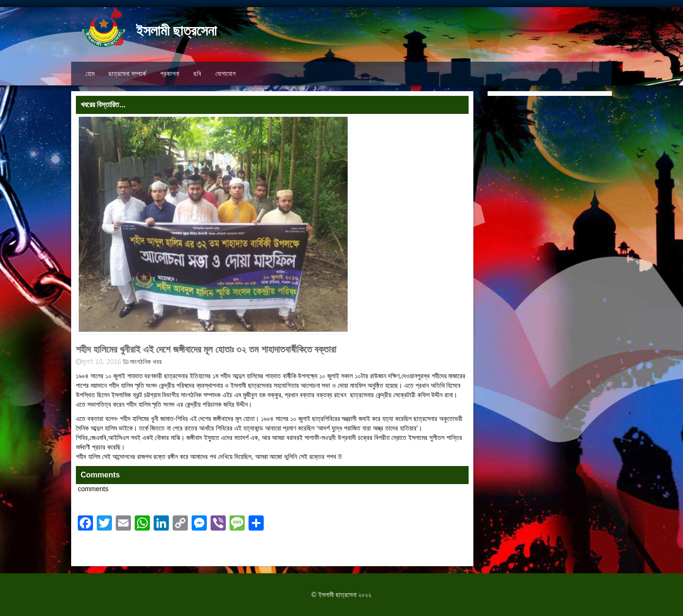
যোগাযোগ (226, 74)
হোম (90, 74)
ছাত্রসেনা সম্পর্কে (127, 74)
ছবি (197, 74)
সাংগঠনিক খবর (146, 362)
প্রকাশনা (170, 74)
